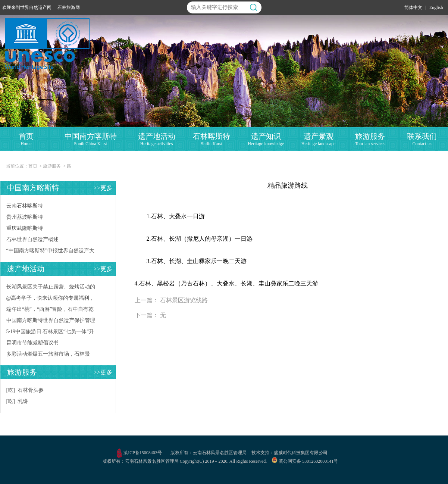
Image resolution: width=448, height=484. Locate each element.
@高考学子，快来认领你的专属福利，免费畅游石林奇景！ (51, 299)
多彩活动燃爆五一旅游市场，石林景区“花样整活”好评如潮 (48, 355)
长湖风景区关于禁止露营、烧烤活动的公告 (51, 288)
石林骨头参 (31, 390)
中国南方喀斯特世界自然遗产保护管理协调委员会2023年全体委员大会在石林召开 (51, 322)
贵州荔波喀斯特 (25, 217)
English (436, 7)
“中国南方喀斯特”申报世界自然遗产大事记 (50, 252)
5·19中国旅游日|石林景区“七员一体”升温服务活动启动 (50, 333)
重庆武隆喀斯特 (25, 228)
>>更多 (103, 188)
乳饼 (23, 401)
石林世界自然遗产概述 (32, 239)
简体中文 (413, 7)
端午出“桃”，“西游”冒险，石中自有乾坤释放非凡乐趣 (50, 311)
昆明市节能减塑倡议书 (32, 343)
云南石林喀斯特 (25, 206)
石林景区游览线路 (184, 300)
